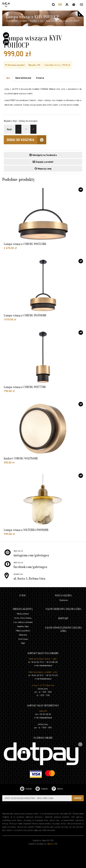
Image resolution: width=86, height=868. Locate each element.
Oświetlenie (23, 21)
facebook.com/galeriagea (30, 567)
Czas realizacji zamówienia (23, 622)
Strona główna (11, 21)
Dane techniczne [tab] (23, 78)
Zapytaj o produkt (43, 162)
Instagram (42, 789)
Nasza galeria (63, 596)
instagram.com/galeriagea (31, 555)
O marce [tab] (40, 78)
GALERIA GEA (6, 5)
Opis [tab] (8, 78)
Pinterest (57, 789)
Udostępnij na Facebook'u (43, 155)
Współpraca (64, 600)
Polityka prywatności (23, 631)
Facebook (26, 789)
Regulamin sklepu (23, 626)
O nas (23, 596)
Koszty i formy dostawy (23, 618)
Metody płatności (23, 614)
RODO (23, 643)
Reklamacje (23, 635)
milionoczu (50, 844)
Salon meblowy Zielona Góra (63, 609)
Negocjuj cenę (43, 169)
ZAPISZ (78, 798)
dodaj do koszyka (27, 140)
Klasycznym (50, 21)
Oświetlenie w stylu (36, 21)
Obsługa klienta (23, 609)
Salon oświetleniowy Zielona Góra (63, 629)
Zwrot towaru (23, 639)
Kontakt (63, 618)
